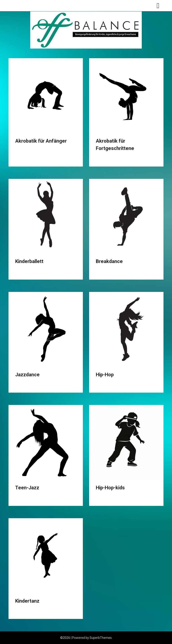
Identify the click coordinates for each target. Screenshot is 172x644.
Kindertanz (27, 601)
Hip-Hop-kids (110, 488)
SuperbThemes (101, 638)
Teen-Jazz (27, 488)
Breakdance (109, 261)
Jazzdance (27, 375)
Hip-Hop (105, 375)
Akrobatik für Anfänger (41, 141)
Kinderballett (29, 261)
